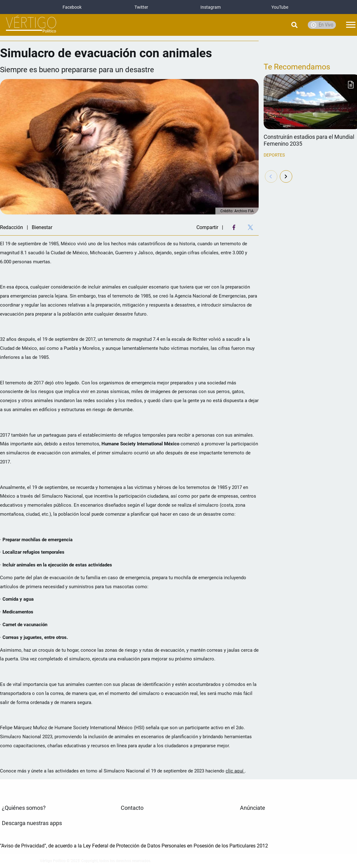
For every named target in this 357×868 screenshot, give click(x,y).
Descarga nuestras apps (32, 823)
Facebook (72, 7)
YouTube (280, 7)
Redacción (12, 227)
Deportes (274, 155)
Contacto (132, 808)
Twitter (141, 7)
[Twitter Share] (250, 227)
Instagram (211, 7)
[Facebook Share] (234, 227)
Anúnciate (253, 808)
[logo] (31, 25)
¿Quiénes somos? (24, 808)
